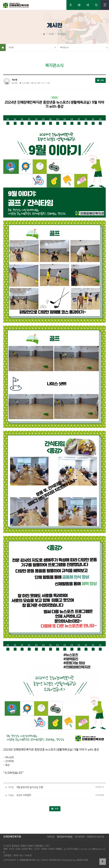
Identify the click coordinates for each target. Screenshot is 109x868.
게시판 (11, 47)
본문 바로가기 (0, 0)
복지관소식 (64, 47)
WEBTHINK (83, 860)
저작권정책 (79, 837)
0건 (15, 83)
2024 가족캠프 (24, 795)
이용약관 (51, 837)
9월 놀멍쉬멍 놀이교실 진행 (30, 787)
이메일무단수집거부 (95, 837)
